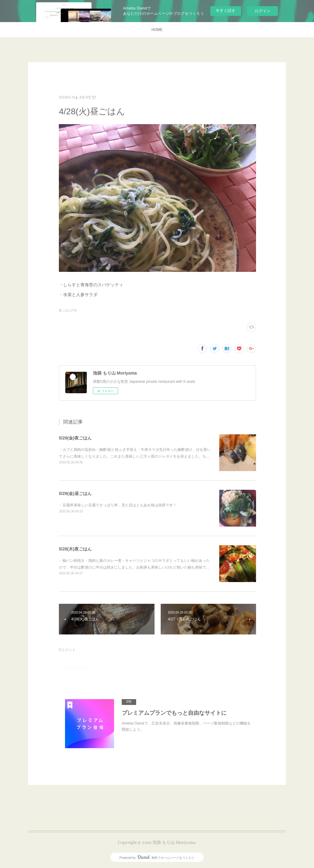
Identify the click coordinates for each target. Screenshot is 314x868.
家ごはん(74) (68, 310)
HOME (157, 30)
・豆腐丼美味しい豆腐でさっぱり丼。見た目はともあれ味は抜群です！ (118, 505)
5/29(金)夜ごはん (75, 438)
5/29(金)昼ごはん (75, 493)
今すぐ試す (226, 11)
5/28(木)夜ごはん (75, 549)
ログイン (262, 11)
